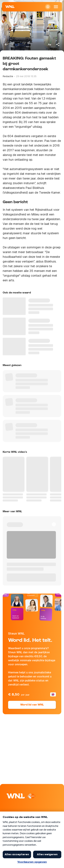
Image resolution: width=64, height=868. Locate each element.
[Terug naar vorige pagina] (6, 44)
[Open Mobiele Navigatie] (56, 7)
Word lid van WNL (32, 705)
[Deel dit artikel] (58, 44)
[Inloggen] (48, 7)
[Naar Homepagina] (10, 7)
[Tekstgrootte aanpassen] (49, 44)
